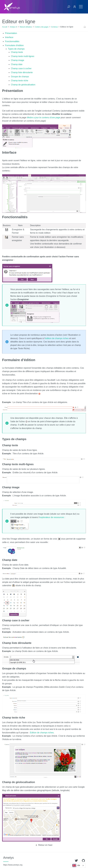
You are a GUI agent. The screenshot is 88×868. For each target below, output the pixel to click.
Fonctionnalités (12, 41)
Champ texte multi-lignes (23, 56)
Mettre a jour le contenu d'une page (44, 118)
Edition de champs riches (42, 733)
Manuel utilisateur (26, 27)
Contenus (54, 27)
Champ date (17, 64)
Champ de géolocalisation (23, 85)
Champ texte (17, 52)
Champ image (17, 60)
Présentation (11, 33)
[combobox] (78, 865)
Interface (9, 37)
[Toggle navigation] (81, 7)
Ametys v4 (14, 27)
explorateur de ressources (52, 517)
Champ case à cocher (21, 68)
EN (76, 865)
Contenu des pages (42, 27)
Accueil (5, 27)
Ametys (13, 861)
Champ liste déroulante (22, 72)
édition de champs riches (57, 338)
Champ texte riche (19, 81)
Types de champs (16, 49)
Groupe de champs (20, 77)
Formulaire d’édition (14, 45)
